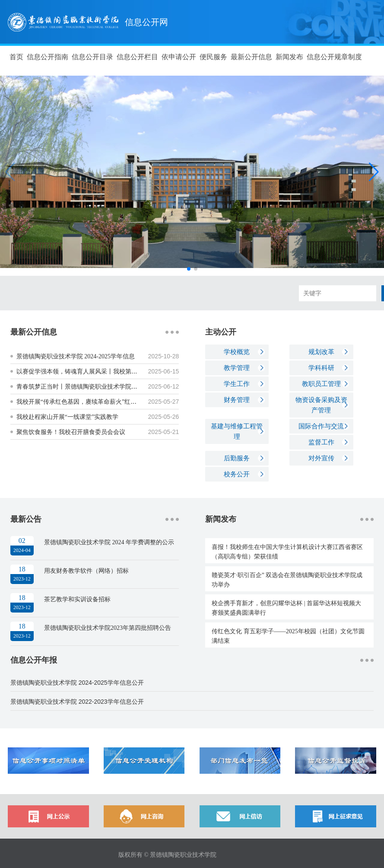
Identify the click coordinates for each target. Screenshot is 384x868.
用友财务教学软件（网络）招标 (86, 571)
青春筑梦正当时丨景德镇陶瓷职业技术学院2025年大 (86, 387)
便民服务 (213, 57)
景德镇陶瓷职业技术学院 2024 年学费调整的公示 (109, 542)
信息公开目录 (92, 57)
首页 (16, 57)
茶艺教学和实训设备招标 (77, 599)
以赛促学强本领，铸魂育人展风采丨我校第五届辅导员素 (92, 372)
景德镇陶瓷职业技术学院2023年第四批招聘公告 (108, 628)
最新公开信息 (251, 57)
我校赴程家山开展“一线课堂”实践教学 (67, 417)
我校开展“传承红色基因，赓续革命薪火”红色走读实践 (89, 402)
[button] (374, 172)
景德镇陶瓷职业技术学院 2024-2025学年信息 (76, 356)
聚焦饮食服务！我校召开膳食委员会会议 (71, 432)
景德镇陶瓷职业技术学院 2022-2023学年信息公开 (77, 702)
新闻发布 (289, 57)
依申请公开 (179, 57)
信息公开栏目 (137, 57)
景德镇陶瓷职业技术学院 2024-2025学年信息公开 (77, 683)
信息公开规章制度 (334, 57)
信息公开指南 (48, 57)
